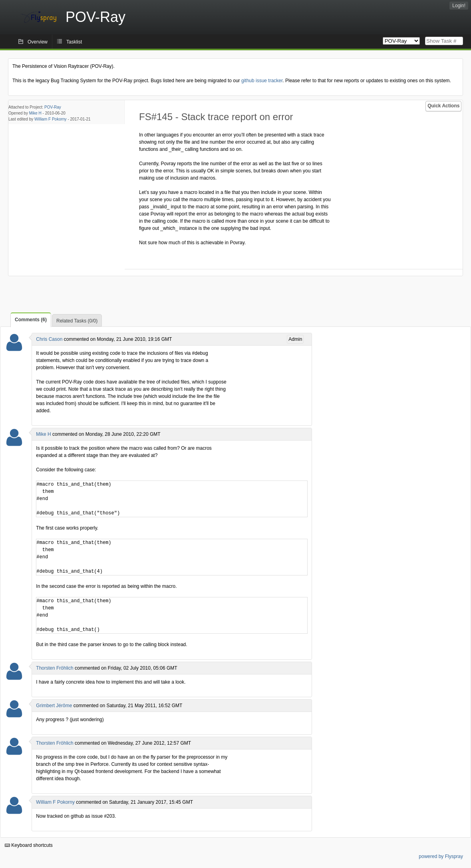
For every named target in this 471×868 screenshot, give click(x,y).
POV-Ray (53, 107)
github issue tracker (262, 81)
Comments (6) (31, 320)
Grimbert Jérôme (54, 706)
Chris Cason (49, 339)
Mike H (35, 113)
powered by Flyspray (441, 856)
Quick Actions (443, 106)
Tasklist (74, 42)
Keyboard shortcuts (29, 845)
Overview (38, 42)
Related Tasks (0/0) (77, 321)
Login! (459, 6)
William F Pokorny (51, 119)
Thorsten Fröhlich (55, 668)
